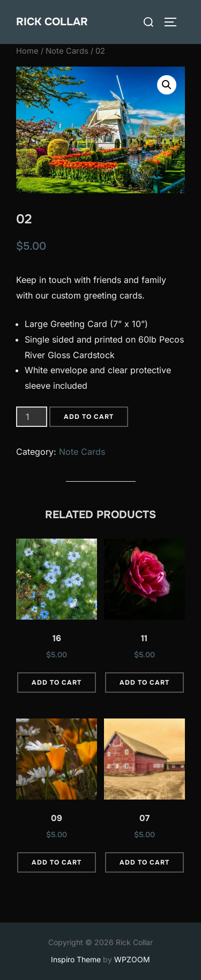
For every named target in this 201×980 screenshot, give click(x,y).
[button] (167, 85)
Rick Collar (52, 22)
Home (27, 51)
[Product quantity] (32, 417)
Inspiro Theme (76, 959)
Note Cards (67, 51)
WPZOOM (132, 959)
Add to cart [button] (57, 683)
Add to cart (89, 417)
